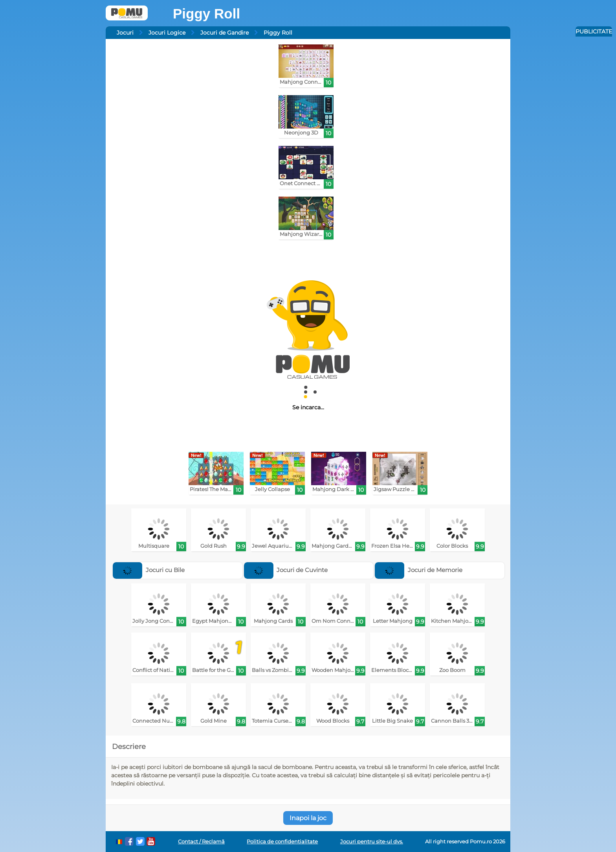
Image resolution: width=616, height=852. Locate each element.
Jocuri (125, 33)
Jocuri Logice (167, 33)
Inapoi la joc (308, 818)
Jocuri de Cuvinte (286, 570)
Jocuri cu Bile (149, 570)
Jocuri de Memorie (419, 570)
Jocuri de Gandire (225, 33)
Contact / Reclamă (201, 842)
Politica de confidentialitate (282, 842)
